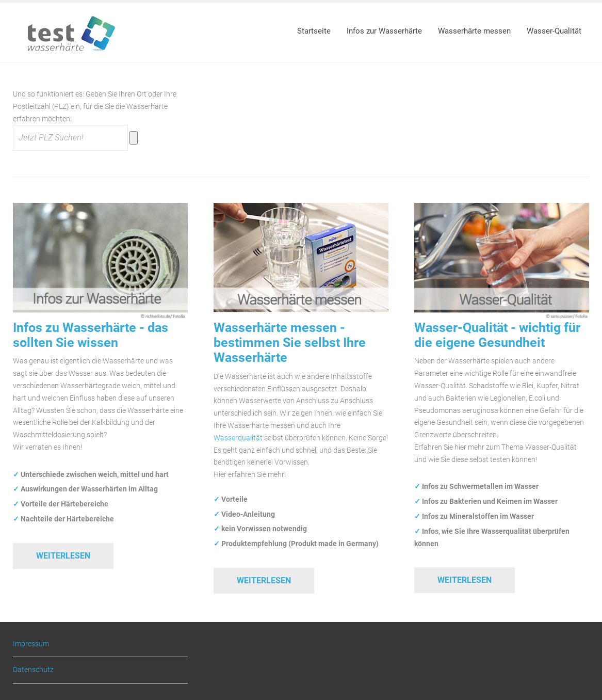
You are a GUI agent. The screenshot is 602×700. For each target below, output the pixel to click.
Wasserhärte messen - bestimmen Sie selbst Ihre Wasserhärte (290, 343)
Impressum (31, 644)
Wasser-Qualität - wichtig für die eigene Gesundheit (497, 335)
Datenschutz (33, 670)
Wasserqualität (238, 438)
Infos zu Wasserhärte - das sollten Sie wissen (91, 335)
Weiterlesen (63, 556)
